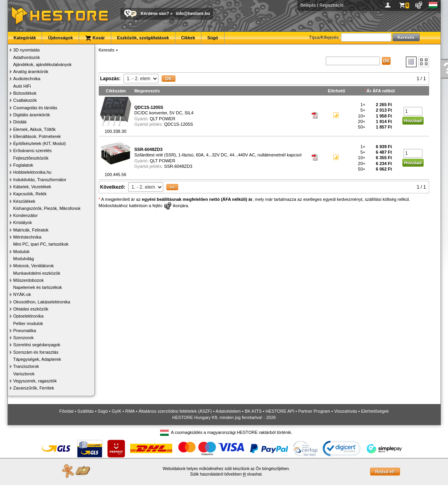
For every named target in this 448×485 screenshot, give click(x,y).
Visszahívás (346, 411)
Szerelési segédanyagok (37, 345)
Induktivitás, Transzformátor (40, 180)
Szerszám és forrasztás (36, 352)
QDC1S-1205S (178, 124)
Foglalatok (23, 165)
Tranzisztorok (26, 366)
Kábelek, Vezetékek (32, 187)
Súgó (213, 38)
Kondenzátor (26, 215)
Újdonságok (60, 38)
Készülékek (24, 201)
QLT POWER (163, 119)
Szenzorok (24, 338)
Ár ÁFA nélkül (381, 91)
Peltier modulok (28, 323)
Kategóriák (25, 38)
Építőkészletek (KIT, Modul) (40, 143)
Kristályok (23, 222)
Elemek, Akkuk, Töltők (35, 129)
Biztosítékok (25, 93)
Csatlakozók (25, 100)
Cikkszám (116, 91)
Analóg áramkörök (31, 72)
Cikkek (188, 38)
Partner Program (314, 411)
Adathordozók (27, 57)
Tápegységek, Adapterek (37, 359)
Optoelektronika (29, 316)
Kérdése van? (155, 13)
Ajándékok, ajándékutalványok (43, 64)
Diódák (20, 122)
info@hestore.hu (193, 13)
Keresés (107, 50)
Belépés (308, 5)
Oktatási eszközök (31, 309)
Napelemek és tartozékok (38, 287)
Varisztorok (24, 374)
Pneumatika (25, 331)
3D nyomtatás (27, 50)
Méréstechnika (28, 237)
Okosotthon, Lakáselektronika (42, 302)
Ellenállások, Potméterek (37, 136)
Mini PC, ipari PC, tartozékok (41, 244)
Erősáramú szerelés (33, 151)
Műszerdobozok (29, 280)
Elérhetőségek (375, 411)
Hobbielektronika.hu (32, 172)
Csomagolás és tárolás (35, 108)
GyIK (116, 411)
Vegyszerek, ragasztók (35, 381)
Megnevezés (147, 91)
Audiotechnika (27, 79)
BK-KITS (253, 411)
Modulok (22, 252)
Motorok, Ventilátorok (34, 266)
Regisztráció (331, 5)
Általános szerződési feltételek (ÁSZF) (175, 411)
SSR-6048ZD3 (178, 166)
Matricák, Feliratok (31, 230)
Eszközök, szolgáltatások (143, 38)
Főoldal (66, 411)
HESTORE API (280, 411)
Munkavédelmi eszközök (37, 273)
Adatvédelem (228, 411)
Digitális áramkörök (32, 115)
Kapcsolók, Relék (30, 194)
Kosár (95, 38)
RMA (130, 411)
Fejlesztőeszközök (31, 158)
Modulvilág (24, 259)
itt (244, 474)
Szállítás (86, 411)
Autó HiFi (22, 86)
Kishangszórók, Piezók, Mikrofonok (47, 208)
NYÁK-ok (22, 294)
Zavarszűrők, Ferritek (34, 388)
